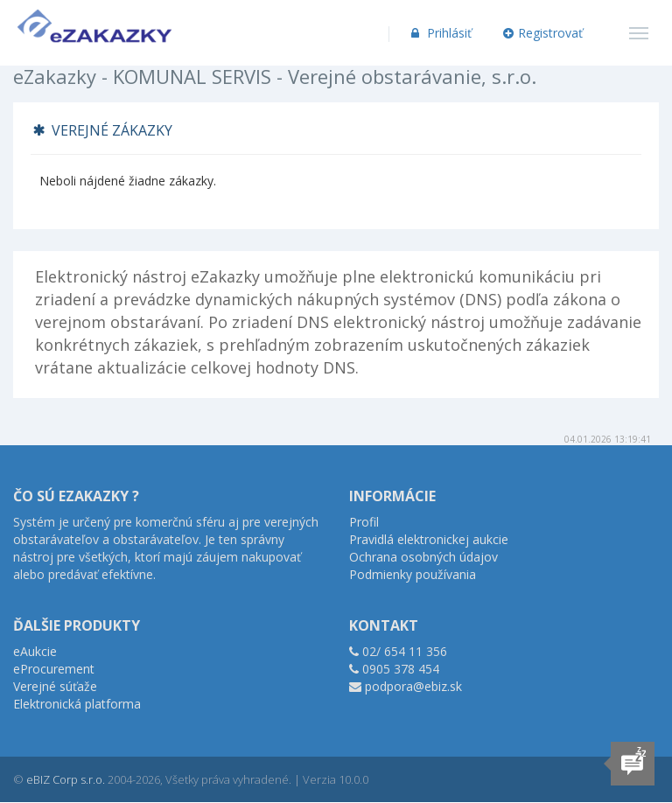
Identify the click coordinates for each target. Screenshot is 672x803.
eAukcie (35, 651)
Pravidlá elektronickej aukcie (429, 539)
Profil (364, 522)
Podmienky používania (413, 574)
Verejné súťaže (55, 686)
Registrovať (543, 33)
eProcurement (54, 669)
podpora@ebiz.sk (413, 686)
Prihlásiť (440, 33)
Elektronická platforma (77, 704)
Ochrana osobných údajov (423, 557)
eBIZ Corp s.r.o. (66, 779)
